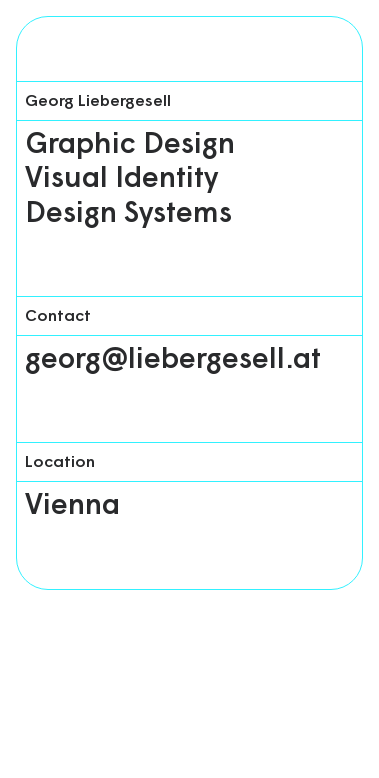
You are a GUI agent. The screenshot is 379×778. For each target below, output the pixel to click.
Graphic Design (130, 145)
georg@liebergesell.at (173, 360)
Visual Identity (121, 179)
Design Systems (128, 214)
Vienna (72, 506)
